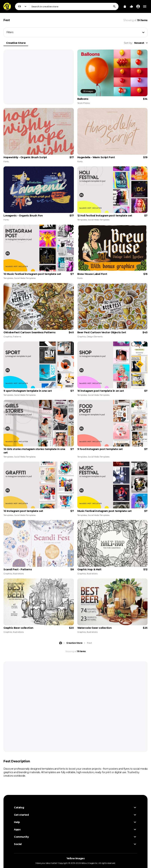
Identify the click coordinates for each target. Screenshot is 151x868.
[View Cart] (125, 6)
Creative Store (16, 43)
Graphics (8, 337)
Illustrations (18, 574)
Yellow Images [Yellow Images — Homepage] (76, 858)
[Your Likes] (131, 6)
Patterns (17, 337)
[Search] (114, 6)
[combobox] (74, 6)
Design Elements (95, 337)
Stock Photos (84, 103)
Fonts (6, 161)
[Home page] (61, 643)
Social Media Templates (99, 220)
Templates (82, 220)
